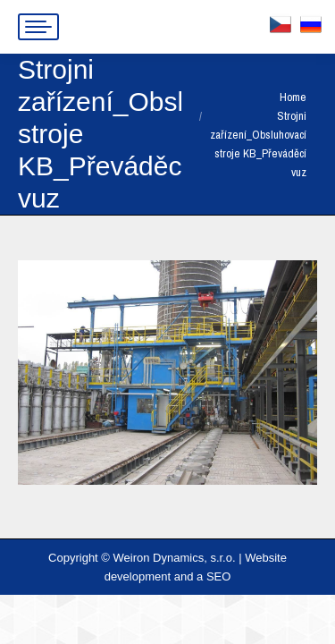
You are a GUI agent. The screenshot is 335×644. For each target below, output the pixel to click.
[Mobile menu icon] (38, 27)
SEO (218, 576)
